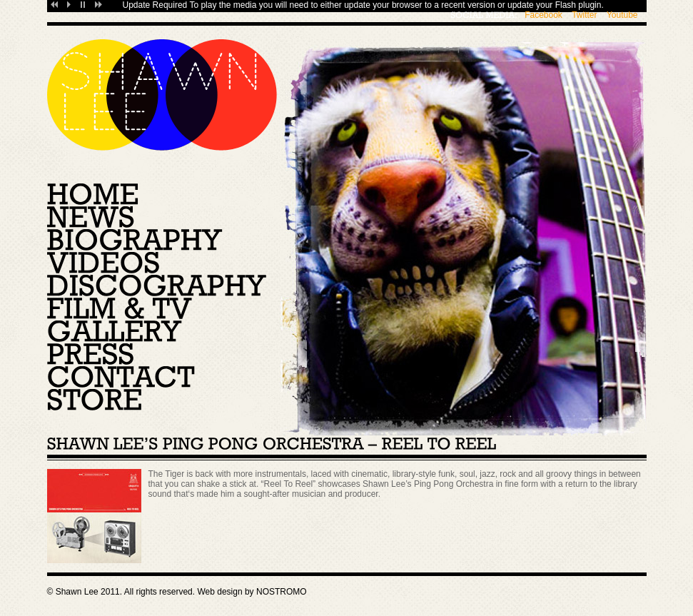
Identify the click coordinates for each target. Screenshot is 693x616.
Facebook (543, 15)
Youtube (622, 15)
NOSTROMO (282, 592)
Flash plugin (578, 5)
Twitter (584, 15)
